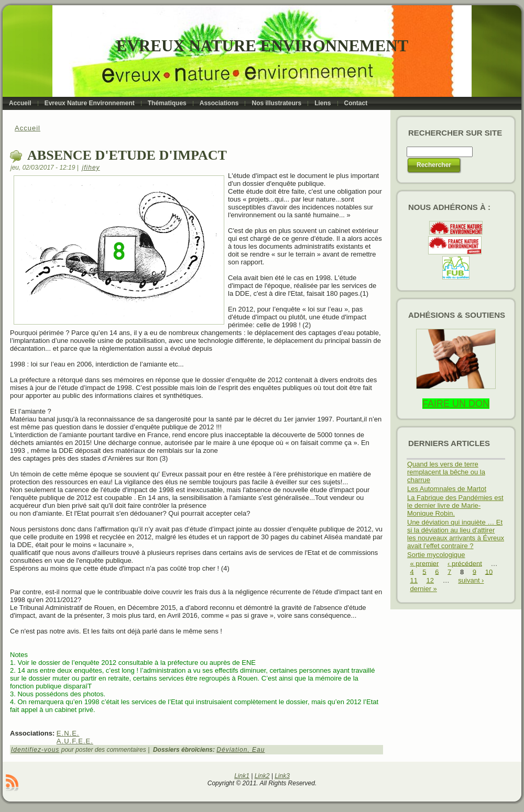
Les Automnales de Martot (447, 489)
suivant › (471, 580)
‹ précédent (465, 563)
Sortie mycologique (436, 555)
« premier (425, 563)
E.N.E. (68, 733)
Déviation (232, 750)
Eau (258, 750)
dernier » (424, 589)
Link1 (242, 776)
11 (414, 580)
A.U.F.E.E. (75, 741)
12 (430, 580)
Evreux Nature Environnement (262, 46)
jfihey (91, 168)
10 (489, 571)
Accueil (28, 128)
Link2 (262, 776)
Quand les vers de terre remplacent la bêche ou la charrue (446, 472)
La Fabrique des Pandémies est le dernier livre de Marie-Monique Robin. (455, 505)
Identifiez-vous (35, 750)
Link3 (282, 776)
